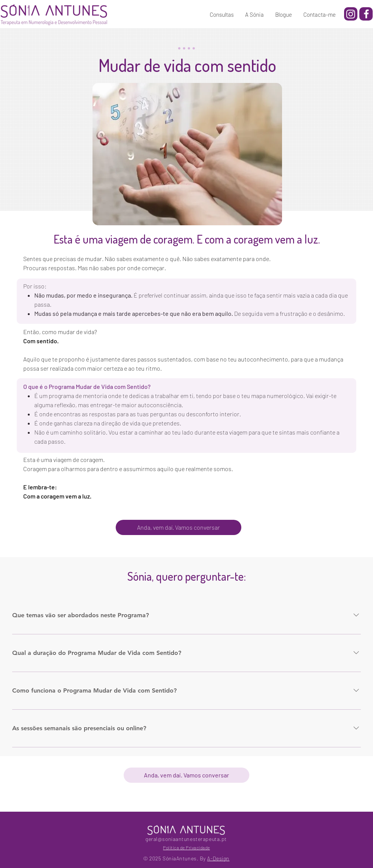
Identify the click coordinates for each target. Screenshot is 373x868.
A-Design (218, 858)
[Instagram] (351, 14)
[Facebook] (366, 14)
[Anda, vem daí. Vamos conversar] (179, 527)
